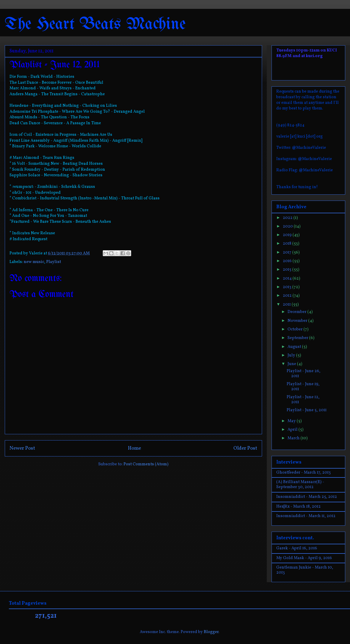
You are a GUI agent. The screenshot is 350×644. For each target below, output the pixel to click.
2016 (288, 261)
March (294, 438)
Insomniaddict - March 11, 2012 (306, 516)
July (292, 355)
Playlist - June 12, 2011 (303, 400)
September (298, 338)
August (295, 347)
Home (134, 448)
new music (34, 262)
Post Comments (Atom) (146, 464)
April (293, 430)
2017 (288, 252)
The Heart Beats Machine (95, 24)
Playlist (54, 262)
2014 (288, 279)
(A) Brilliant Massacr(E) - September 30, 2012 (300, 485)
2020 (288, 226)
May (292, 421)
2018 (288, 244)
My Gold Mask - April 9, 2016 (304, 558)
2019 (288, 235)
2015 (288, 270)
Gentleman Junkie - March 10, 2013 (305, 570)
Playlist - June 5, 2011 (307, 410)
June (292, 364)
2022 (288, 218)
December (297, 312)
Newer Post (22, 448)
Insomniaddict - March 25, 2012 (307, 497)
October (296, 329)
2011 (287, 305)
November (298, 321)
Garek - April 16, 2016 (297, 548)
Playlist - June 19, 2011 (303, 387)
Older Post (245, 448)
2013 (288, 287)
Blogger (211, 632)
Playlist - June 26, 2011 (304, 374)
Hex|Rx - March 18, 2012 (298, 507)
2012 (288, 296)
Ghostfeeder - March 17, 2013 (304, 473)
